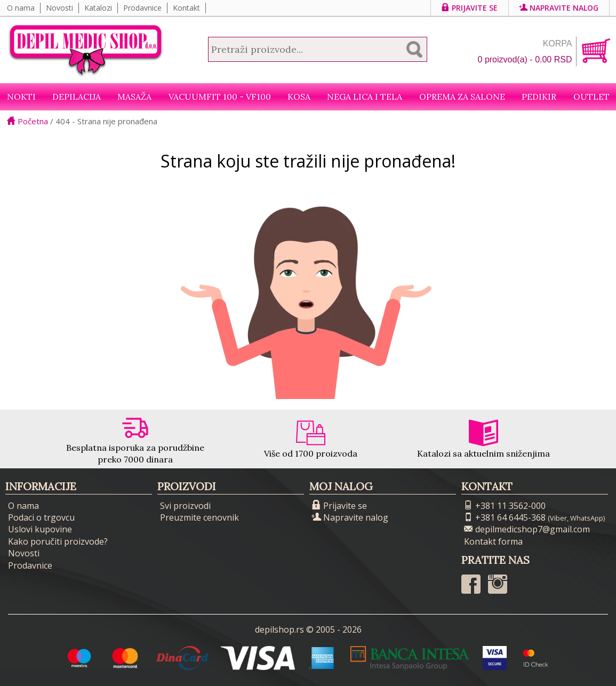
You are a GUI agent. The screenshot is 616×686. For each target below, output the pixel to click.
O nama (21, 8)
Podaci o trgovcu (41, 517)
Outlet (591, 97)
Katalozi (98, 8)
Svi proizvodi (185, 506)
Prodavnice (142, 8)
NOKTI (21, 97)
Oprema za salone (462, 97)
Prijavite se (470, 8)
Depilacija (77, 97)
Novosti (59, 8)
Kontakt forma (493, 541)
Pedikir (539, 97)
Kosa (299, 97)
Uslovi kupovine (40, 529)
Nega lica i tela (365, 97)
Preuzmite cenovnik (199, 517)
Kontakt (186, 8)
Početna (27, 121)
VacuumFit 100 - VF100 (220, 97)
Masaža (134, 97)
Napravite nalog (559, 8)
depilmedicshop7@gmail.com (527, 529)
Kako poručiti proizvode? (58, 541)
